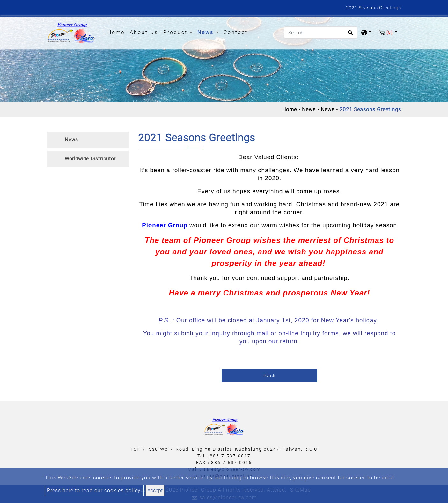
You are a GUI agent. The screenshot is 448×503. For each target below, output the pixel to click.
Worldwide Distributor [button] (90, 159)
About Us (144, 32)
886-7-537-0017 (230, 456)
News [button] (207, 32)
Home (117, 32)
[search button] (349, 35)
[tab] (88, 140)
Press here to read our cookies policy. (94, 490)
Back (270, 376)
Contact (236, 32)
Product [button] (176, 32)
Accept (155, 490)
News (309, 109)
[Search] (321, 33)
